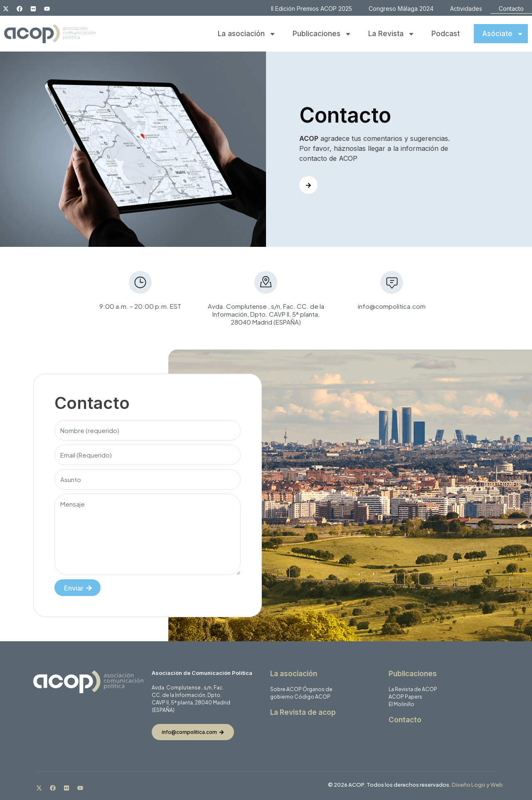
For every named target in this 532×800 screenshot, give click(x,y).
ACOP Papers (405, 697)
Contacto (511, 9)
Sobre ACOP (286, 689)
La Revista (392, 34)
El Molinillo (401, 704)
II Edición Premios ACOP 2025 (312, 9)
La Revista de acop (303, 712)
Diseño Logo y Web (477, 785)
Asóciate (503, 34)
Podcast (446, 34)
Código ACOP (312, 697)
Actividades (466, 9)
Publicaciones (322, 34)
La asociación (247, 34)
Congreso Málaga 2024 (401, 9)
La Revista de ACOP (413, 689)
